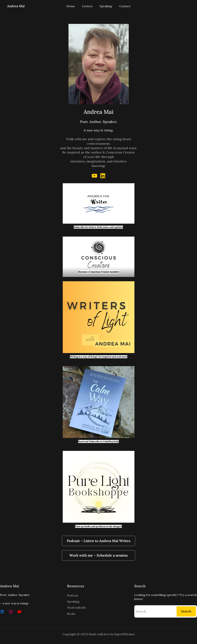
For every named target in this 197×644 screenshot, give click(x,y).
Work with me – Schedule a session (98, 555)
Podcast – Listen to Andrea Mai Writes (99, 541)
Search (186, 611)
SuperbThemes (124, 634)
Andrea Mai (16, 6)
